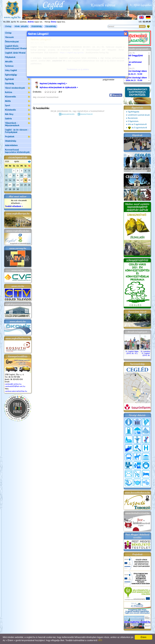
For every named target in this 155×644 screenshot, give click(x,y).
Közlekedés (18, 110)
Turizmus (18, 66)
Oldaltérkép (37, 26)
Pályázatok (10, 57)
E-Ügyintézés (133, 121)
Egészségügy (18, 75)
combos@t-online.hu (13, 384)
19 (29, 180)
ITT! (100, 640)
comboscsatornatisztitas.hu (16, 391)
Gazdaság (18, 84)
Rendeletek (133, 118)
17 (21, 180)
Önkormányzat (18, 42)
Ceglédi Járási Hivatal (15, 53)
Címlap (8, 26)
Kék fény (18, 114)
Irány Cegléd (11, 70)
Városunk (18, 37)
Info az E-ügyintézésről (137, 124)
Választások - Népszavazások (18, 124)
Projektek (18, 137)
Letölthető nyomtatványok (139, 115)
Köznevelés (18, 97)
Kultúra (18, 92)
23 (18, 185)
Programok (56, 45)
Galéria (18, 119)
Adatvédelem (11, 145)
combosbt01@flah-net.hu (15, 386)
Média (18, 101)
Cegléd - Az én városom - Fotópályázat (17, 131)
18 (25, 180)
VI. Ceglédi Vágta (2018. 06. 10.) (132, 351)
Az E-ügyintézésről (137, 128)
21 (10, 185)
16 (18, 180)
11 (25, 175)
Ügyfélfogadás (134, 112)
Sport (18, 106)
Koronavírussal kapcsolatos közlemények (17, 151)
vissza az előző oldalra (113, 37)
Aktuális (18, 62)
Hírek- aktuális (21, 26)
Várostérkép (51, 26)
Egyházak (18, 79)
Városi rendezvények (18, 88)
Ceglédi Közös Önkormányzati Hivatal (18, 47)
